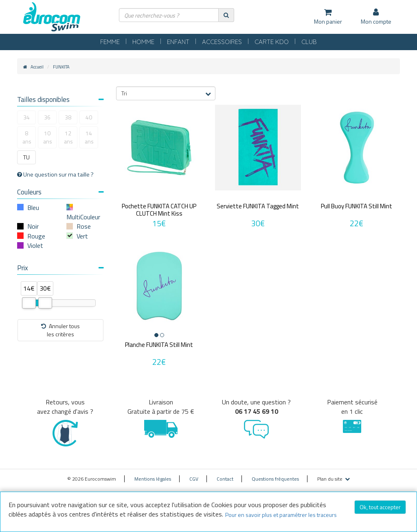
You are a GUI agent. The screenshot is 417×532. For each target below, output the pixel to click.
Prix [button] (60, 268)
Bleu (33, 208)
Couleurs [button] (60, 192)
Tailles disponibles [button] (60, 99)
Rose (84, 226)
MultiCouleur (83, 217)
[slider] (29, 303)
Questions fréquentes (275, 479)
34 (26, 117)
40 (89, 117)
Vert (82, 236)
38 (68, 117)
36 (47, 117)
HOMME (143, 42)
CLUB (309, 42)
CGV (194, 479)
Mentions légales (153, 479)
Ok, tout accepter (380, 507)
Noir (33, 226)
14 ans (89, 137)
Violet (35, 245)
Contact (225, 479)
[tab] (60, 100)
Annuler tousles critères (60, 330)
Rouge (36, 236)
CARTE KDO (272, 42)
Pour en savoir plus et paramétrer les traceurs (281, 515)
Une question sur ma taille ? (55, 174)
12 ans (68, 137)
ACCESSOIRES (222, 42)
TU (26, 157)
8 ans (27, 137)
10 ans (48, 137)
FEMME (110, 42)
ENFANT (178, 42)
